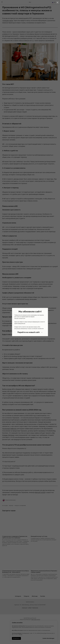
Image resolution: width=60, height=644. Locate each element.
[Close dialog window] (58, 2)
